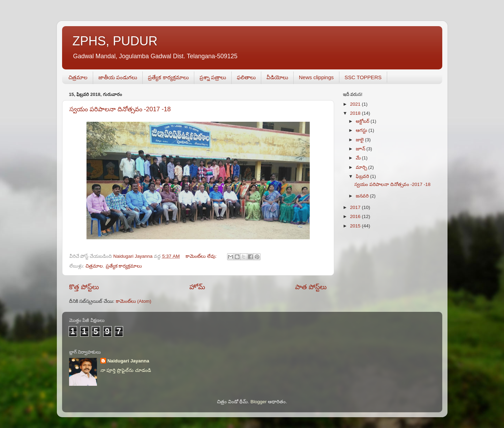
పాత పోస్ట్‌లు (311, 287)
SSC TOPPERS (363, 77)
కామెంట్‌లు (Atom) (134, 301)
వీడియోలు (277, 77)
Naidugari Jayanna (128, 361)
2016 (356, 216)
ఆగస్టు (362, 130)
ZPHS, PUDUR (115, 41)
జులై (360, 140)
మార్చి (362, 167)
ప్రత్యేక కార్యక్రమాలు (168, 77)
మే (359, 158)
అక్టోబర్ (363, 121)
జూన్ (361, 149)
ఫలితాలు (246, 77)
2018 (356, 113)
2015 (356, 226)
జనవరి (363, 196)
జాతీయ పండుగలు (118, 77)
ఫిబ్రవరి (363, 176)
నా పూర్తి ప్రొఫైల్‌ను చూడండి (126, 370)
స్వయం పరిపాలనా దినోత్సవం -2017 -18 (120, 109)
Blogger (259, 402)
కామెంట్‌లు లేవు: (202, 256)
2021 (356, 104)
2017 (356, 207)
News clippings (316, 77)
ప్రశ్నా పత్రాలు (213, 77)
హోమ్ (197, 287)
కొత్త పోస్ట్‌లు (84, 287)
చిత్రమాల (78, 77)
